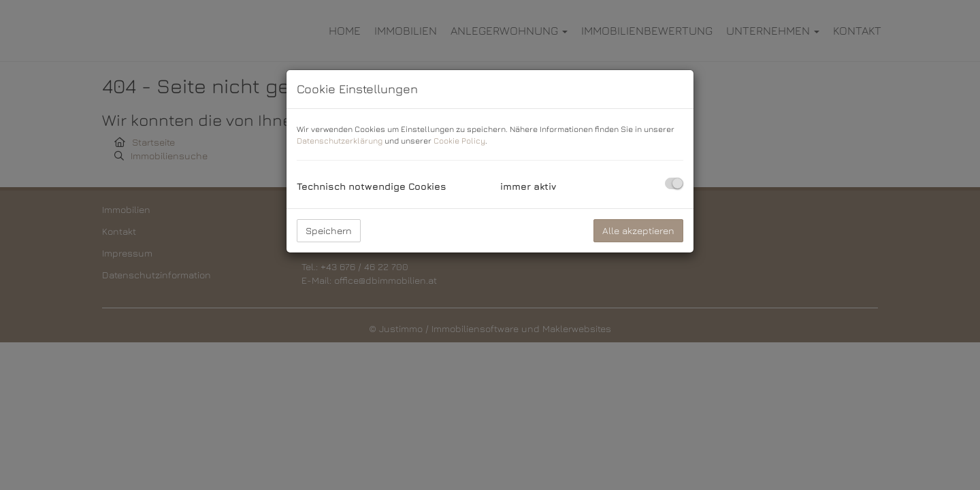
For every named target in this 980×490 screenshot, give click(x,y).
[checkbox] (674, 183)
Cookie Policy (459, 141)
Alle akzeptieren (638, 230)
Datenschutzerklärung (340, 141)
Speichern (329, 230)
